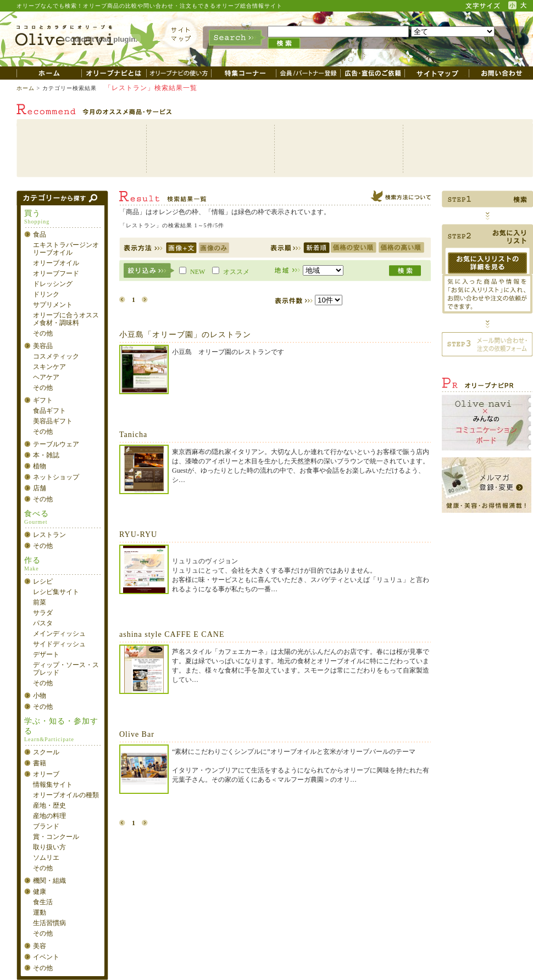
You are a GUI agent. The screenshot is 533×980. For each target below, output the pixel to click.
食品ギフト (49, 411)
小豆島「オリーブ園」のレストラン (185, 335)
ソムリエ (46, 858)
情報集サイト (53, 785)
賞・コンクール (56, 837)
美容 (40, 946)
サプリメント (53, 305)
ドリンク (46, 294)
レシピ (43, 581)
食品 (40, 234)
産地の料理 (49, 816)
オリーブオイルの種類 (66, 795)
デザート (46, 654)
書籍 (40, 763)
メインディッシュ (59, 634)
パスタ (43, 623)
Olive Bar (137, 734)
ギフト (43, 400)
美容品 (43, 346)
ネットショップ (56, 477)
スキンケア (49, 367)
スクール (46, 752)
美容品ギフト (53, 421)
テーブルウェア (56, 444)
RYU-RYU (138, 534)
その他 (43, 333)
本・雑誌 (46, 455)
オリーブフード (56, 273)
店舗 (40, 488)
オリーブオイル (56, 263)
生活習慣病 (49, 923)
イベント (46, 957)
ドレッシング (53, 284)
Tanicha (133, 435)
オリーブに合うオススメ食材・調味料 (66, 319)
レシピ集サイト (56, 592)
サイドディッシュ (59, 644)
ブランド (46, 826)
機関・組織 (49, 881)
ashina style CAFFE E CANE (172, 634)
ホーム (26, 88)
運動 (40, 912)
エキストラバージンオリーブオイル (66, 249)
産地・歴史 (49, 805)
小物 (40, 696)
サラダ (43, 613)
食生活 (43, 902)
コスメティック (56, 356)
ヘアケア (46, 377)
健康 (40, 892)
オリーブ (46, 774)
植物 (40, 466)
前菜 (40, 602)
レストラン (49, 535)
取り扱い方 (49, 847)
